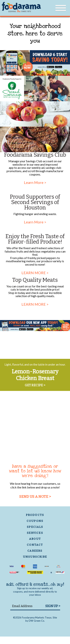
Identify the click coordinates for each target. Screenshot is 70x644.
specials (35, 527)
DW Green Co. (37, 621)
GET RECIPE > (35, 385)
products (35, 515)
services (35, 533)
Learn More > (35, 182)
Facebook (32, 629)
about (35, 539)
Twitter (42, 629)
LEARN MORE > (35, 273)
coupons (35, 521)
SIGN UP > (53, 606)
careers (35, 551)
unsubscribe (35, 557)
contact (35, 545)
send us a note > (35, 497)
